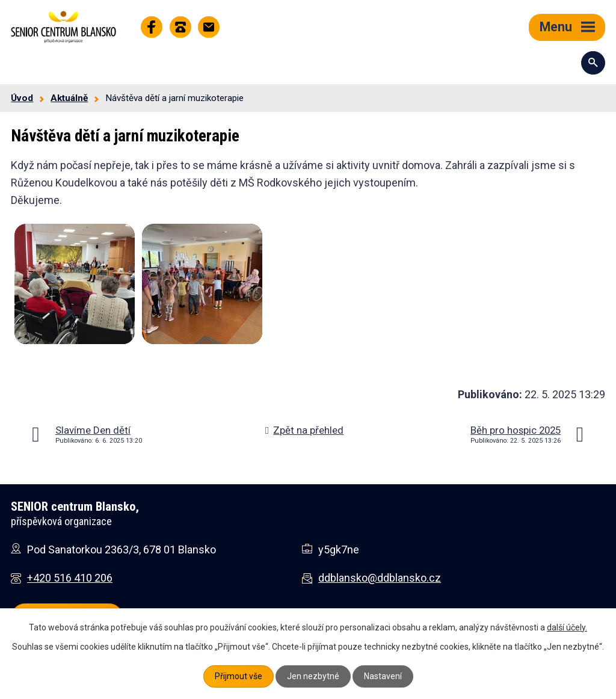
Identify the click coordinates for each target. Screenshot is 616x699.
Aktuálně (69, 98)
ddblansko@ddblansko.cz (380, 578)
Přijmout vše (239, 676)
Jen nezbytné (313, 676)
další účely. (567, 627)
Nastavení (383, 676)
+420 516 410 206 (70, 578)
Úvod (22, 98)
